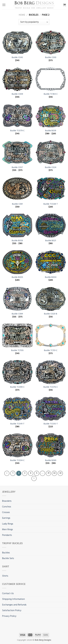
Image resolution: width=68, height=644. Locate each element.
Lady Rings (8, 524)
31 (48, 473)
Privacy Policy (9, 616)
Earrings (6, 518)
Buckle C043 (17, 58)
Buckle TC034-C (17, 460)
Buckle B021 (51, 241)
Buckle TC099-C (17, 387)
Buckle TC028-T (51, 204)
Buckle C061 (17, 204)
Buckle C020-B (51, 314)
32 (54, 473)
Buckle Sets (8, 558)
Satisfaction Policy (12, 611)
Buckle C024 (51, 167)
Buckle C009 (17, 94)
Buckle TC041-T (17, 424)
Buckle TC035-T (51, 424)
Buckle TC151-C (51, 351)
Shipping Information (13, 599)
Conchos (7, 507)
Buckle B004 (51, 277)
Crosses (6, 512)
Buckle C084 (17, 314)
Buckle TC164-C (51, 94)
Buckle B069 (51, 460)
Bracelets (7, 501)
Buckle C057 (17, 167)
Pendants (7, 535)
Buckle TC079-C (17, 131)
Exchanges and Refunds (14, 605)
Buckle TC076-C (51, 387)
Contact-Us (8, 594)
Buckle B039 (51, 131)
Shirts (5, 576)
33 (60, 473)
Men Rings (7, 530)
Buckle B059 (17, 241)
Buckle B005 (17, 277)
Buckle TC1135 (17, 351)
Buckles (6, 553)
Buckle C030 (51, 58)
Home (22, 15)
